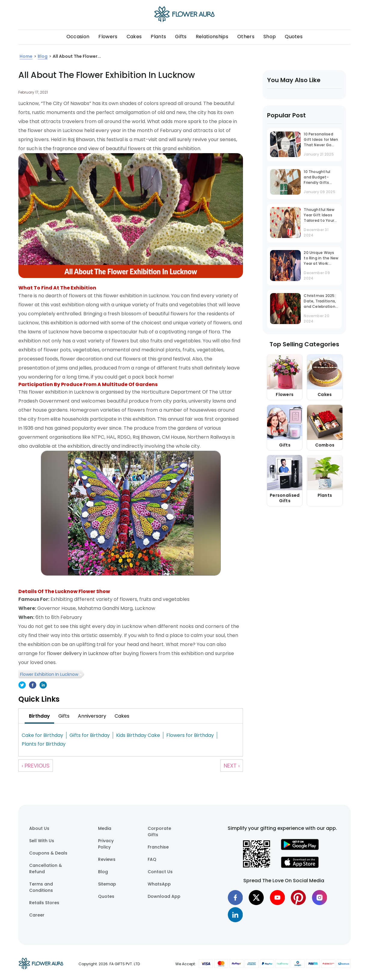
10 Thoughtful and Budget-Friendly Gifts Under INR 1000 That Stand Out (319, 178)
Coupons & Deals (48, 853)
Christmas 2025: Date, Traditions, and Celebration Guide (320, 302)
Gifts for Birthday (90, 735)
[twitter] (22, 686)
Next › (232, 766)
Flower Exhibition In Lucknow (49, 674)
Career (37, 915)
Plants (158, 37)
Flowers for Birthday (190, 735)
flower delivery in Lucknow (78, 653)
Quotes (294, 37)
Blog (103, 872)
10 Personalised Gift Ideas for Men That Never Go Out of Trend (321, 140)
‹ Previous (36, 766)
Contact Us (160, 872)
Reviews (107, 859)
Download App (164, 896)
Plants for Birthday (44, 744)
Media (105, 828)
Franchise (158, 847)
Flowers (108, 37)
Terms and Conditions (41, 887)
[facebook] (33, 686)
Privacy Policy (106, 844)
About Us (39, 828)
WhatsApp (159, 884)
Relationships (212, 37)
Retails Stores (44, 903)
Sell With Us (42, 841)
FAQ (152, 859)
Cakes (134, 37)
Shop (270, 37)
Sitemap (107, 884)
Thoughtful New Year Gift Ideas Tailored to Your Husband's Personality (319, 216)
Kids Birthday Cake (138, 735)
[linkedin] (43, 686)
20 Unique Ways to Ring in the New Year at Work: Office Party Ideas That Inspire (321, 259)
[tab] (39, 716)
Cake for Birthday (42, 735)
